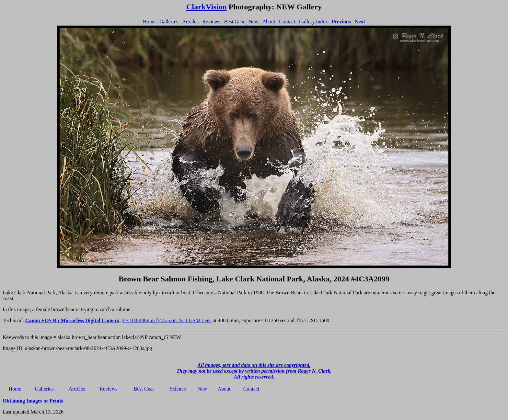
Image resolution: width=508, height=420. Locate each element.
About (269, 22)
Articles (191, 22)
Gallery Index (314, 22)
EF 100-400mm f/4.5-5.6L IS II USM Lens (167, 320)
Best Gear (235, 22)
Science (178, 389)
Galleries (169, 22)
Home (150, 22)
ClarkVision (206, 7)
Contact (288, 22)
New (254, 22)
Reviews (212, 22)
